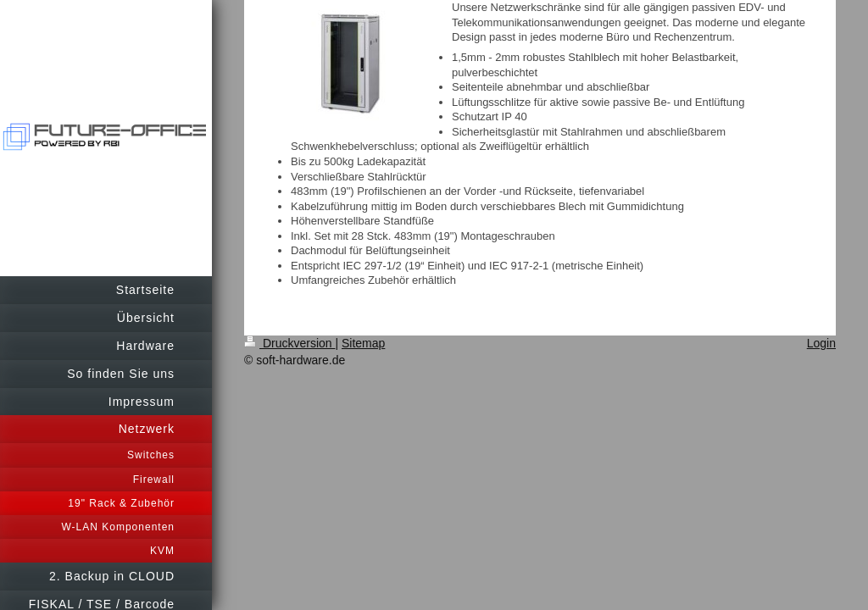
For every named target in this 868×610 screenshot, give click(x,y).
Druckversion (289, 343)
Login (821, 343)
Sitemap (363, 343)
